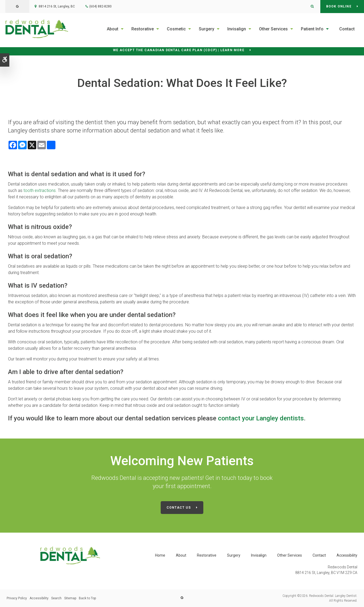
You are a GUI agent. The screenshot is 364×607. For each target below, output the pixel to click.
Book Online (339, 6)
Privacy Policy (17, 598)
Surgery (207, 29)
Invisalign (237, 29)
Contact (347, 29)
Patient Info (312, 29)
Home (160, 555)
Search (56, 598)
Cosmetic (176, 29)
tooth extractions (40, 190)
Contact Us (179, 508)
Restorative (143, 29)
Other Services (273, 29)
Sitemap (70, 598)
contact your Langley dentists (261, 418)
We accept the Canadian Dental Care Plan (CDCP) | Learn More (179, 50)
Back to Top (87, 598)
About (113, 29)
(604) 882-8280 (100, 6)
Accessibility (347, 555)
